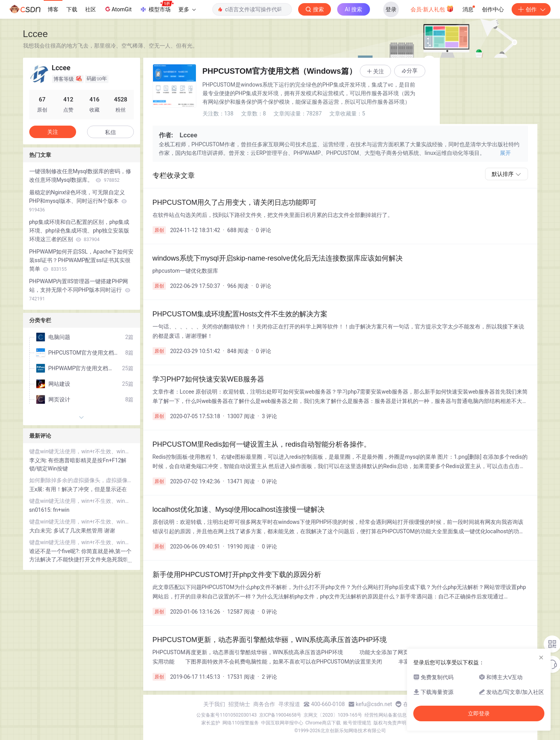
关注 (53, 132)
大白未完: (42, 531)
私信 (110, 132)
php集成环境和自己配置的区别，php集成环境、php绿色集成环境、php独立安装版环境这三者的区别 (79, 231)
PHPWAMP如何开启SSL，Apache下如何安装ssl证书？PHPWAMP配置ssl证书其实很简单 (81, 260)
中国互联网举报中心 (282, 723)
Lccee (36, 34)
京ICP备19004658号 (280, 715)
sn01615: (41, 510)
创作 (531, 9)
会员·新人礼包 (432, 9)
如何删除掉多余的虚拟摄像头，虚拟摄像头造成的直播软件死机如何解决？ (82, 480)
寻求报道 (289, 704)
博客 (53, 9)
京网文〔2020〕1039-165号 (333, 715)
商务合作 (264, 704)
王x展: (37, 489)
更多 (187, 9)
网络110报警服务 (240, 723)
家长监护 (211, 723)
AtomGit (118, 9)
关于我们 (214, 704)
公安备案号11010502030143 (226, 715)
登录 (391, 9)
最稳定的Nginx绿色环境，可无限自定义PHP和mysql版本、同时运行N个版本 (78, 201)
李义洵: (39, 460)
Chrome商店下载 (323, 723)
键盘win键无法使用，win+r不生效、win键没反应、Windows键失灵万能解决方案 (82, 451)
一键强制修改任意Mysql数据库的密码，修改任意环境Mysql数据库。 (80, 176)
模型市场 (156, 7)
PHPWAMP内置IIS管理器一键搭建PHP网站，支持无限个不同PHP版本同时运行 (80, 290)
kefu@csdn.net (374, 704)
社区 (91, 9)
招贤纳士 (239, 704)
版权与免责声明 (390, 723)
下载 (72, 9)
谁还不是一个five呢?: (55, 551)
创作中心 (493, 9)
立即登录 (479, 713)
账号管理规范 (357, 723)
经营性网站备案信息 (386, 715)
